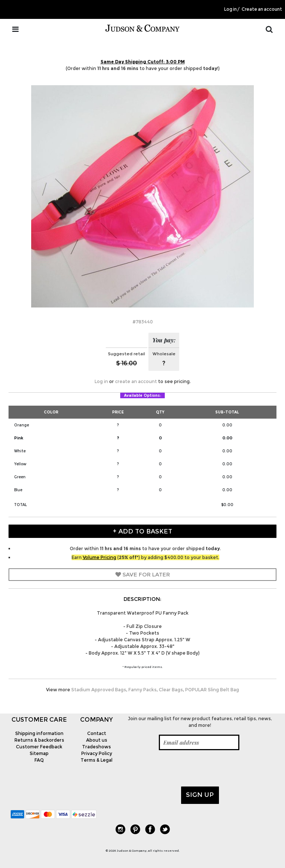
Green (20, 477)
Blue (18, 490)
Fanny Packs (142, 690)
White (20, 451)
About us (97, 740)
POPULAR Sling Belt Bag (212, 690)
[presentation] (181, 768)
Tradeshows (96, 747)
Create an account (262, 9)
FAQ (39, 760)
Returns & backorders (39, 740)
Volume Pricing (99, 557)
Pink (19, 438)
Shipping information (39, 733)
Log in (230, 9)
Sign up (200, 795)
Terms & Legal (96, 760)
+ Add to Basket (142, 531)
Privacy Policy (97, 753)
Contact (97, 733)
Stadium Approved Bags (99, 690)
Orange (22, 425)
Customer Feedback (39, 747)
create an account (136, 381)
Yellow (20, 464)
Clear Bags (171, 690)
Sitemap (39, 753)
